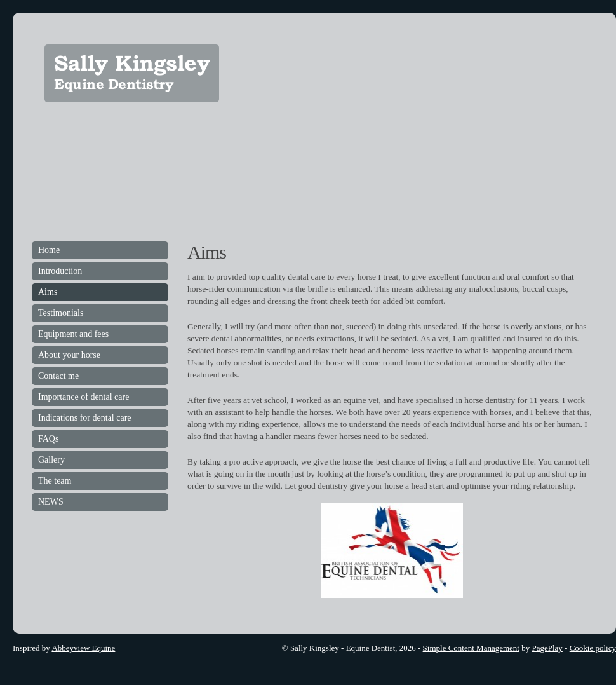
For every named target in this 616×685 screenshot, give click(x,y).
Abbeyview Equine (83, 648)
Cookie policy (593, 648)
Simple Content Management (471, 648)
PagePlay (547, 648)
